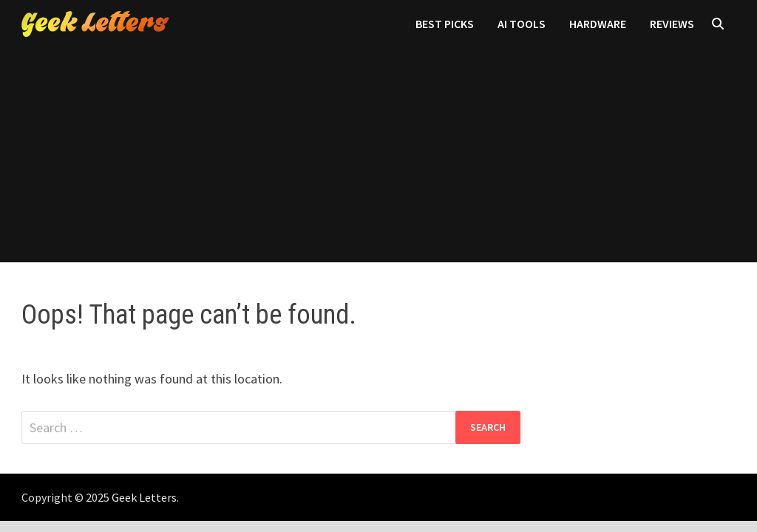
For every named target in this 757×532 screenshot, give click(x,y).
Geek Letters (144, 497)
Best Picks (445, 24)
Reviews (672, 24)
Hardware (598, 24)
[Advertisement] (378, 159)
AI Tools (522, 24)
